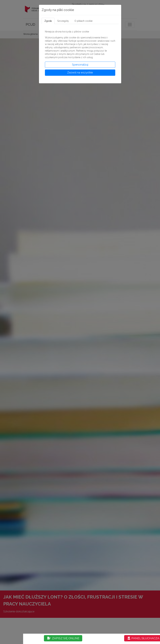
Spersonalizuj (80, 65)
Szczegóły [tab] (63, 21)
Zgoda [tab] (48, 21)
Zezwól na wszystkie (80, 73)
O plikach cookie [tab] (83, 21)
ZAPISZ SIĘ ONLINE (63, 638)
